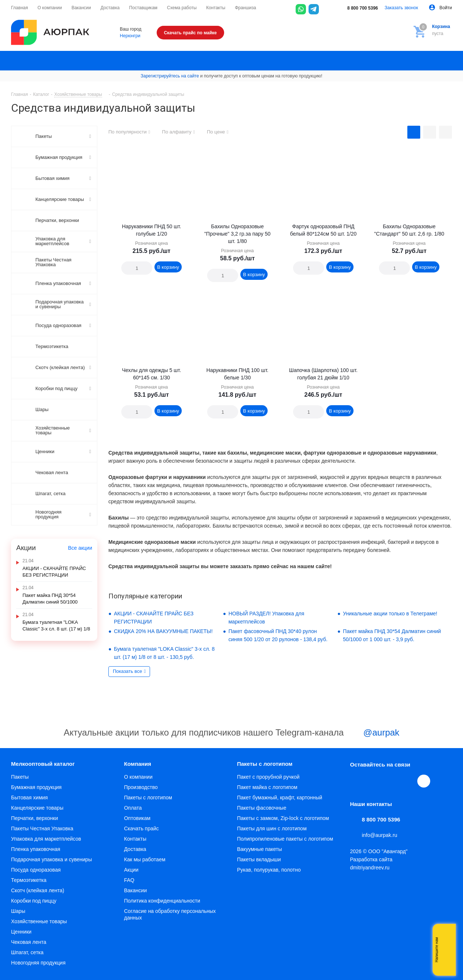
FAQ (129, 880)
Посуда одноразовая (36, 870)
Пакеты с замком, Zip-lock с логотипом (283, 818)
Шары (18, 911)
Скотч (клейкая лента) (38, 890)
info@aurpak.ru (380, 835)
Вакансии (135, 890)
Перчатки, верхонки (34, 818)
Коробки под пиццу (34, 901)
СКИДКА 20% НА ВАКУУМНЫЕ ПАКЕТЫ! (163, 631)
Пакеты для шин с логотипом (272, 828)
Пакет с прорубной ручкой (268, 777)
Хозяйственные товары (39, 921)
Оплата (133, 808)
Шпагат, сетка (27, 952)
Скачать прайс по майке (190, 33)
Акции (131, 870)
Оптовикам (137, 818)
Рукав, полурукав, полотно (269, 870)
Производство (141, 787)
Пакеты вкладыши (259, 859)
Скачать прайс (141, 828)
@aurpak (373, 733)
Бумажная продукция (36, 787)
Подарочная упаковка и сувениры (51, 859)
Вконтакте (357, 781)
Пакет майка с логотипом (267, 787)
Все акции (80, 548)
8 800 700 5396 (358, 8)
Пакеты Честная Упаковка (42, 828)
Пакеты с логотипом (148, 797)
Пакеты (20, 777)
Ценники (21, 932)
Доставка (135, 849)
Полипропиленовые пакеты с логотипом (285, 839)
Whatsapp (446, 950)
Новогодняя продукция (38, 963)
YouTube (391, 781)
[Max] (327, 9)
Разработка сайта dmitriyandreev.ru (371, 863)
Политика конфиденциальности (162, 901)
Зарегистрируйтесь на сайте (170, 76)
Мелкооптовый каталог (43, 764)
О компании (138, 777)
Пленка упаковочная (36, 849)
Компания (137, 764)
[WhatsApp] (301, 9)
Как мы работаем (145, 859)
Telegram (374, 781)
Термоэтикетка (29, 880)
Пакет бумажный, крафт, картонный (280, 797)
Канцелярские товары (37, 808)
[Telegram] (314, 9)
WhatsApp (408, 781)
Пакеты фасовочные (262, 808)
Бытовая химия (29, 797)
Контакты (135, 839)
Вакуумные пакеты (260, 849)
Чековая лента (29, 942)
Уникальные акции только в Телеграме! (390, 614)
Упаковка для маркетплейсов (46, 839)
